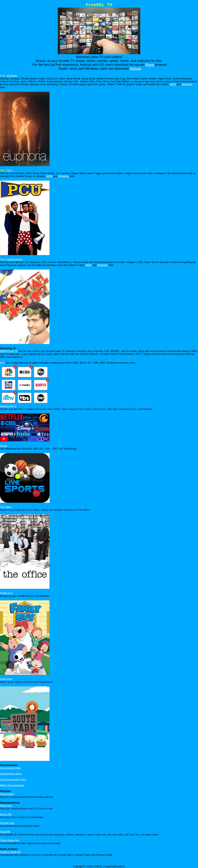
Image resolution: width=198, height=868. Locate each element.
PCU (10, 170)
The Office (6, 507)
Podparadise (7, 794)
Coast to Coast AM (10, 852)
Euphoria (12, 76)
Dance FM (6, 814)
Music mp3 (6, 806)
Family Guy (6, 593)
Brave (150, 65)
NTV (2, 363)
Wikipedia (187, 84)
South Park (6, 679)
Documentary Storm (11, 774)
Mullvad (135, 68)
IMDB (173, 84)
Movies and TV (8, 406)
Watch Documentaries (12, 785)
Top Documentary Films (13, 780)
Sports (4, 446)
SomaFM (5, 832)
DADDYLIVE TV (9, 351)
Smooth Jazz (7, 823)
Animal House (15, 259)
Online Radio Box (10, 840)
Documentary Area (10, 768)
